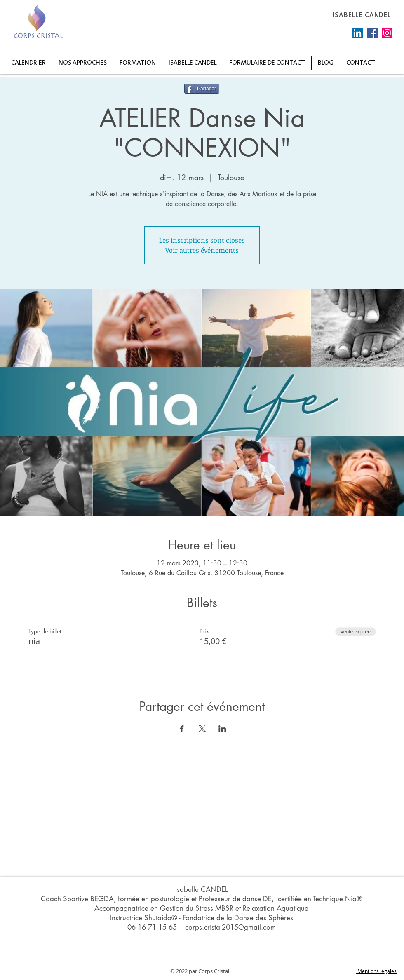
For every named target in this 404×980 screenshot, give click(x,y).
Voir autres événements (202, 250)
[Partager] (202, 89)
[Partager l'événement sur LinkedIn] (222, 729)
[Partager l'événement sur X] (202, 729)
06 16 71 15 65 (152, 927)
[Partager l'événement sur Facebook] (182, 729)
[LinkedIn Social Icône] (357, 33)
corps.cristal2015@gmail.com (230, 927)
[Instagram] (387, 33)
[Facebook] (372, 33)
